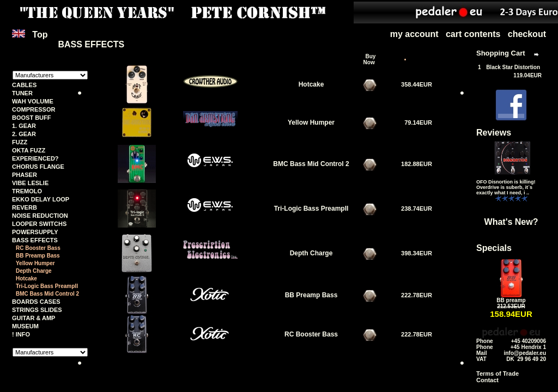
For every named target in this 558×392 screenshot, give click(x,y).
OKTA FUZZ (29, 150)
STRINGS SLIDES (37, 310)
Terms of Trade (498, 373)
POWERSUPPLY (35, 232)
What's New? (511, 222)
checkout (527, 34)
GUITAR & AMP (34, 318)
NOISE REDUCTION (40, 216)
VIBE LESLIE (30, 183)
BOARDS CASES (36, 302)
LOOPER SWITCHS (39, 224)
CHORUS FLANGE (38, 167)
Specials (494, 248)
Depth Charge (34, 271)
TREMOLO (27, 191)
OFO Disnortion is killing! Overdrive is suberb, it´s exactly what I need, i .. (506, 187)
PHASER (25, 175)
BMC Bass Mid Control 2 (47, 294)
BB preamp (511, 300)
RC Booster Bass (38, 248)
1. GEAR (24, 126)
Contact (487, 380)
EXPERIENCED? (35, 158)
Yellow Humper (35, 263)
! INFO (21, 334)
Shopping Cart (501, 53)
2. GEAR (24, 134)
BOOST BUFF (32, 118)
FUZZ (20, 142)
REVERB (25, 207)
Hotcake (26, 278)
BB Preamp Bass (38, 256)
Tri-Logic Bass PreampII (47, 286)
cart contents (473, 34)
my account (414, 34)
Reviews (494, 133)
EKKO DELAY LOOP (41, 199)
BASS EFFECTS (35, 240)
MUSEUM (25, 326)
